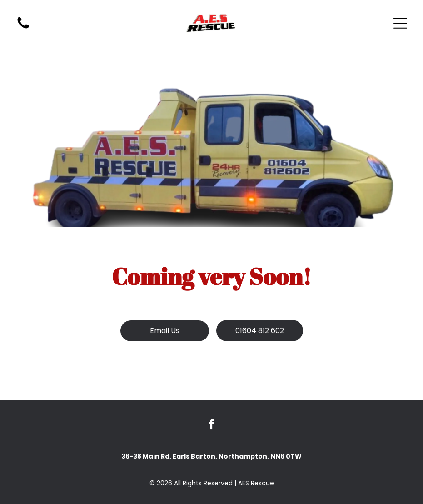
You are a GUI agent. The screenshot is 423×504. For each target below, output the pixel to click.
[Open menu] (400, 23)
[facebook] (211, 425)
